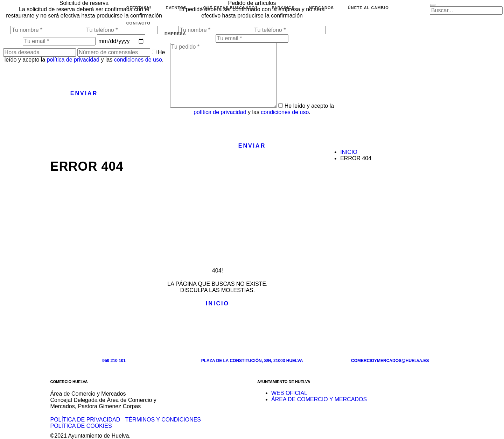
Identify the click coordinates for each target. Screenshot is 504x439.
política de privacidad (73, 60)
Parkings (283, 8)
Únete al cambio (368, 8)
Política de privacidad (85, 420)
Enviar (84, 93)
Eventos (176, 8)
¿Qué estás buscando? (229, 8)
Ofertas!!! (139, 8)
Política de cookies (81, 426)
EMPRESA (175, 34)
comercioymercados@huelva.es (390, 361)
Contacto (138, 23)
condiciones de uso (138, 60)
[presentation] (53, 77)
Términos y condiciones (163, 420)
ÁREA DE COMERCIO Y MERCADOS (319, 399)
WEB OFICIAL (289, 393)
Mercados (321, 8)
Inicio (349, 152)
